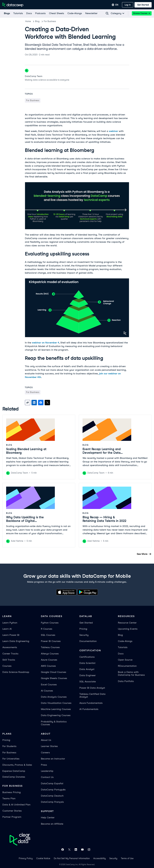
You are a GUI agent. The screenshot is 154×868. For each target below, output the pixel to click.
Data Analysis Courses (54, 697)
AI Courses (47, 691)
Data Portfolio (126, 681)
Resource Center (127, 623)
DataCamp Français (52, 802)
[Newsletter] (91, 13)
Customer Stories (12, 811)
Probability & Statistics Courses (54, 723)
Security (84, 635)
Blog (37, 21)
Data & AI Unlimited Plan (16, 805)
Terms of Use (127, 858)
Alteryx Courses (50, 654)
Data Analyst (87, 669)
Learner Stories (49, 746)
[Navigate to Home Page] (13, 5)
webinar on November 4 (46, 343)
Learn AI (7, 629)
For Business (50, 21)
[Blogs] (7, 13)
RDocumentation (127, 666)
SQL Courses (48, 635)
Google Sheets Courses (54, 678)
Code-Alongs (125, 641)
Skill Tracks (9, 660)
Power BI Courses (51, 641)
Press (44, 765)
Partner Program (12, 817)
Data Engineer (88, 675)
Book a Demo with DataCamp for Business (131, 673)
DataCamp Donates (14, 777)
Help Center (48, 817)
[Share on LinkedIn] (34, 403)
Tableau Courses (50, 647)
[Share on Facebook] (41, 403)
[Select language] (115, 5)
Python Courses (50, 623)
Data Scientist (87, 663)
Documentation (88, 641)
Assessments (10, 647)
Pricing (83, 629)
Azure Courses (49, 660)
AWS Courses (48, 666)
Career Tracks (10, 654)
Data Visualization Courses (56, 703)
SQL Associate (88, 682)
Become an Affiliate (52, 824)
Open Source (125, 660)
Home (28, 21)
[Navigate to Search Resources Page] (107, 13)
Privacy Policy (26, 858)
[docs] (29, 13)
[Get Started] (143, 5)
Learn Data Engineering (16, 641)
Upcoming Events (128, 629)
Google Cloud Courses (54, 672)
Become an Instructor (53, 759)
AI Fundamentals (89, 709)
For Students (9, 746)
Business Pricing (12, 792)
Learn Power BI (11, 635)
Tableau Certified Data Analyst (92, 695)
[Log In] (128, 5)
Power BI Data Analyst (92, 688)
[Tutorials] (18, 13)
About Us (46, 740)
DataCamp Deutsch (52, 796)
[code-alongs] (75, 13)
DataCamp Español (52, 783)
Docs (121, 654)
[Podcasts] (40, 13)
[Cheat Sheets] (56, 13)
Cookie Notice (43, 858)
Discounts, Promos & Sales (17, 765)
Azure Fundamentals (91, 703)
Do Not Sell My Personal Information (72, 858)
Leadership (47, 771)
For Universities (11, 759)
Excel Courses (49, 685)
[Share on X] (47, 403)
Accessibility (100, 858)
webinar (113, 131)
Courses (7, 666)
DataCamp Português (53, 790)
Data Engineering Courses (56, 715)
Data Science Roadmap (16, 672)
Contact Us (47, 777)
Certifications (87, 657)
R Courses (47, 629)
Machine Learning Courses (56, 709)
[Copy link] (28, 403)
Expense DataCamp (14, 771)
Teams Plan (9, 798)
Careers (45, 753)
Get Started (86, 623)
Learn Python (10, 623)
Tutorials (123, 647)
